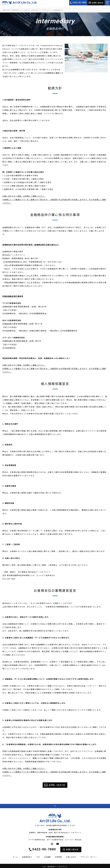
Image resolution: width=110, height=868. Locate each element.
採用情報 (58, 856)
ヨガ (38, 856)
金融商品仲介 (27, 856)
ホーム (15, 856)
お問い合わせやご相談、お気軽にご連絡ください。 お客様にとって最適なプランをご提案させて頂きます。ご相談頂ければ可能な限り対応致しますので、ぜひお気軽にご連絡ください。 (54, 200)
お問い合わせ (96, 3)
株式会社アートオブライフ (57, 865)
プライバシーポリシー (89, 856)
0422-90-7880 (80, 3)
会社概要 (47, 856)
